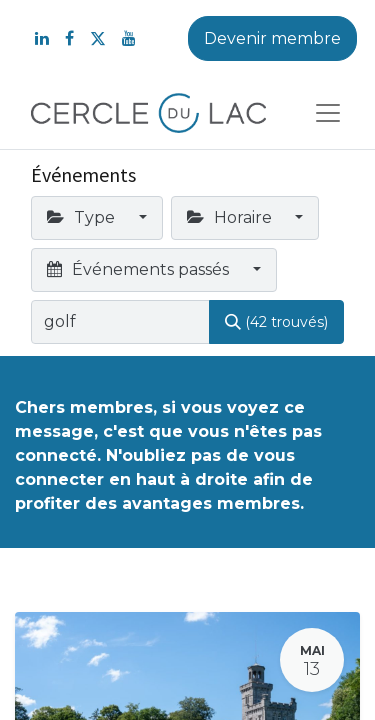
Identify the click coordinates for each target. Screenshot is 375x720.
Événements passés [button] (140, 269)
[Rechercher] (276, 322)
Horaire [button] (231, 217)
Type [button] (83, 217)
